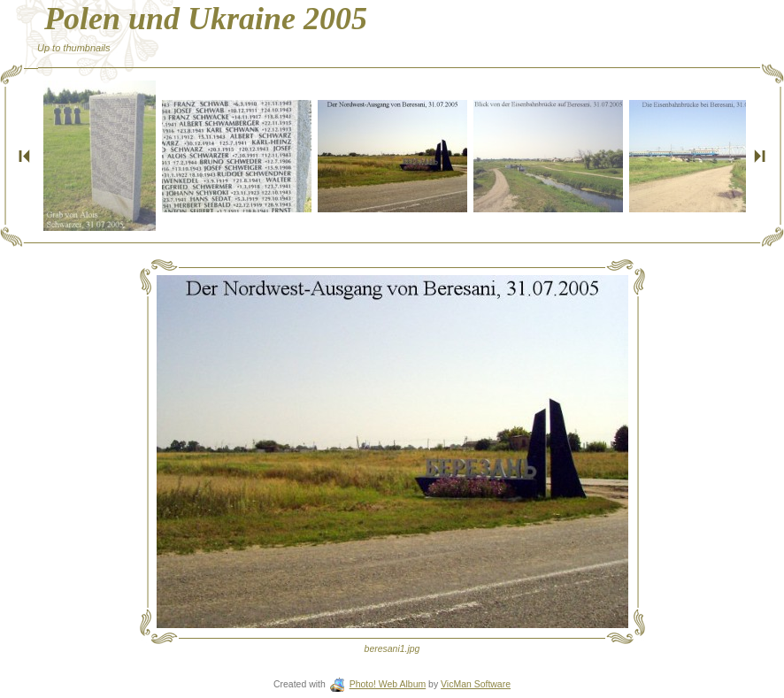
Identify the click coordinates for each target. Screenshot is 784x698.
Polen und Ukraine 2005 (206, 19)
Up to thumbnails (74, 48)
